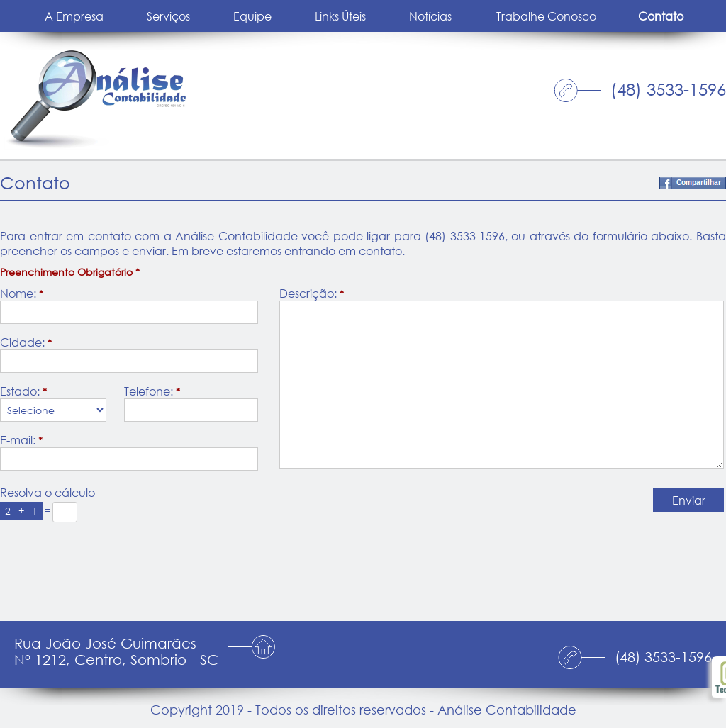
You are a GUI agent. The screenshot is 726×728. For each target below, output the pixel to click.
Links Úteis (340, 16)
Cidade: (26, 342)
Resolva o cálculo (48, 492)
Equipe (252, 16)
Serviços (168, 16)
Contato (661, 16)
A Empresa (74, 16)
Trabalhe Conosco (546, 16)
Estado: (23, 391)
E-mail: (21, 440)
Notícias (430, 16)
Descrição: (312, 293)
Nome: (22, 293)
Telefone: (152, 391)
